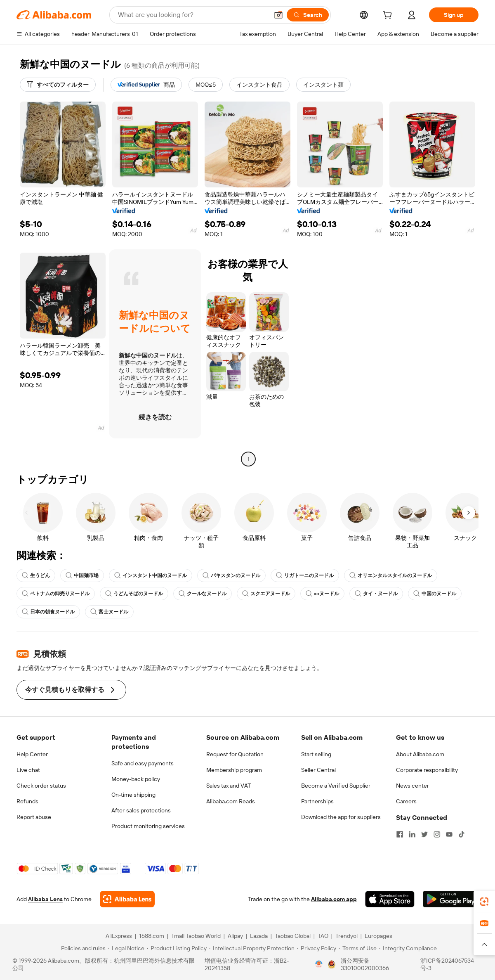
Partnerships (317, 801)
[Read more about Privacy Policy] (317, 948)
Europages (378, 936)
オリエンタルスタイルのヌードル (391, 575)
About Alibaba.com (420, 754)
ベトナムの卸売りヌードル (56, 594)
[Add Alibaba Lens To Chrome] (127, 899)
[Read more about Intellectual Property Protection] (252, 948)
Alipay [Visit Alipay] (235, 936)
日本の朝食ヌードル (48, 612)
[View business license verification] (319, 964)
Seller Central (318, 770)
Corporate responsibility (427, 770)
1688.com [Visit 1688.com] (152, 936)
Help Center (32, 754)
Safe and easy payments (143, 763)
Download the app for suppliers (341, 817)
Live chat (28, 770)
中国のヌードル (435, 594)
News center (412, 786)
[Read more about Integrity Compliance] (408, 948)
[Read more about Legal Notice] (126, 948)
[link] (484, 902)
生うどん (36, 575)
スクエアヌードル (266, 594)
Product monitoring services (148, 826)
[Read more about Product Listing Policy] (177, 948)
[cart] (389, 16)
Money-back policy (136, 779)
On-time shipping (133, 795)
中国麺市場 (82, 575)
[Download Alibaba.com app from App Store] (390, 899)
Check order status (41, 786)
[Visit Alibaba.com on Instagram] (437, 834)
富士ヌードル (109, 612)
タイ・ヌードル (376, 594)
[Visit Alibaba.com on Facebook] (400, 834)
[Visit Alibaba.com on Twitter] (424, 834)
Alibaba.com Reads (231, 801)
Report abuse (34, 817)
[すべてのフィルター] (58, 85)
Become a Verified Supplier (336, 786)
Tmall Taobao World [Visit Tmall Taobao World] (196, 936)
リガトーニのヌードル (305, 575)
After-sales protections (141, 810)
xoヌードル (322, 594)
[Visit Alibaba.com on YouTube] (449, 834)
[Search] (308, 15)
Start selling (316, 754)
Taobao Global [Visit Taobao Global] (293, 936)
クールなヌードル (203, 594)
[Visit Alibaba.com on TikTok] (462, 834)
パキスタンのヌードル (231, 575)
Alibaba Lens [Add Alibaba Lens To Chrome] (45, 899)
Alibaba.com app (334, 899)
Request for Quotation (235, 754)
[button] (278, 15)
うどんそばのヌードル (134, 594)
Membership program (234, 770)
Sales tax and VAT (229, 786)
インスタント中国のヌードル (151, 575)
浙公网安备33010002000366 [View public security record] (365, 964)
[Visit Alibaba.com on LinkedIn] (412, 834)
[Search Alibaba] (192, 15)
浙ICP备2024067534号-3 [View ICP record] (447, 964)
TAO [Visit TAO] (323, 936)
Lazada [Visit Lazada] (259, 936)
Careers (406, 801)
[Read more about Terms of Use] (358, 948)
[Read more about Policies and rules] (82, 948)
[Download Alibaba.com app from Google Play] (451, 899)
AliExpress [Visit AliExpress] (119, 936)
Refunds (27, 801)
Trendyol (346, 936)
